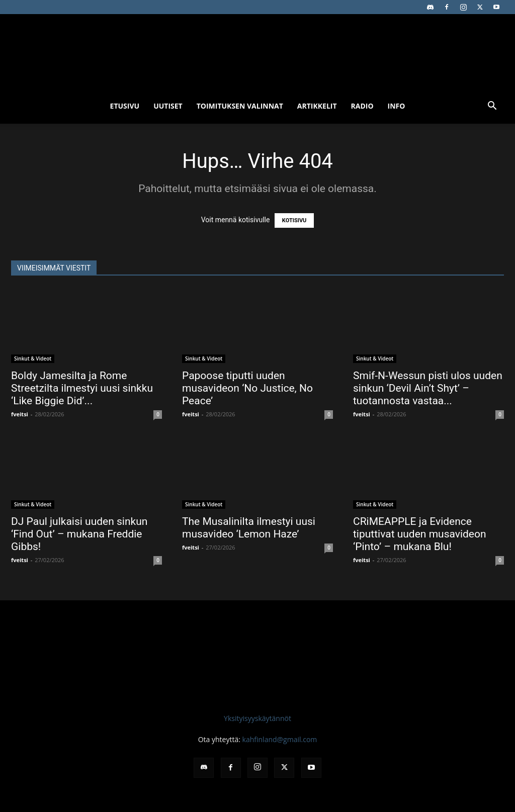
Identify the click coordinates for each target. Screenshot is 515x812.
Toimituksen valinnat (240, 106)
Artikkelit (317, 106)
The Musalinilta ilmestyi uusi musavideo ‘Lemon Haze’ (249, 528)
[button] (492, 107)
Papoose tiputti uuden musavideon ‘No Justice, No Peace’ (247, 388)
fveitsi (20, 414)
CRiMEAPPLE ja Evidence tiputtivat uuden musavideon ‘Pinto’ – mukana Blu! (420, 534)
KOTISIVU (294, 220)
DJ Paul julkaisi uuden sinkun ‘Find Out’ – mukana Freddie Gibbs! (79, 534)
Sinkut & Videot (33, 358)
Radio (362, 106)
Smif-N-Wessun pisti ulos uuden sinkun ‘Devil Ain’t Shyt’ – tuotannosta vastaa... (428, 388)
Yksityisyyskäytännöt (257, 718)
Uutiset (168, 106)
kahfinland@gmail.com (280, 739)
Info (397, 106)
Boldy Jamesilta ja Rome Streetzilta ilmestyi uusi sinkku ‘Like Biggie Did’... (82, 388)
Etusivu (125, 106)
